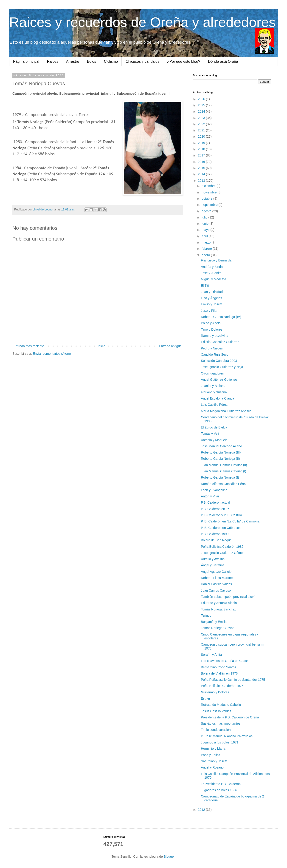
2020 (202, 136)
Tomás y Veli (210, 434)
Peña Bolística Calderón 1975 (222, 686)
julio (205, 217)
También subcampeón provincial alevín (229, 597)
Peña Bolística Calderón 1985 (222, 547)
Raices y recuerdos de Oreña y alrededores (142, 22)
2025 (202, 105)
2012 (202, 810)
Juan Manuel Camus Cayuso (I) (224, 471)
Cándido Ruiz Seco (215, 355)
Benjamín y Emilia (214, 622)
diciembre (209, 186)
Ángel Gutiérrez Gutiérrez (219, 380)
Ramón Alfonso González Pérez (224, 484)
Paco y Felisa (211, 755)
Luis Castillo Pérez (214, 405)
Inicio (102, 346)
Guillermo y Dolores (215, 692)
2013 (202, 181)
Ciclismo (111, 61)
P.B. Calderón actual (215, 502)
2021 (202, 130)
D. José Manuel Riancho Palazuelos (227, 736)
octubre (207, 199)
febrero (207, 249)
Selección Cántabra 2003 (219, 361)
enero (206, 255)
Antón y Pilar (210, 496)
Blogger (169, 857)
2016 (202, 162)
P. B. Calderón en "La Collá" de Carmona (230, 521)
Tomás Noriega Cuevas (218, 628)
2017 (202, 155)
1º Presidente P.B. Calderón (221, 784)
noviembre (210, 192)
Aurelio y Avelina (213, 559)
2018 (202, 149)
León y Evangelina (214, 490)
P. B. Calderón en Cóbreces (221, 528)
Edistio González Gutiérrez (220, 342)
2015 (202, 168)
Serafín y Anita (211, 655)
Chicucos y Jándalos (142, 61)
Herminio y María (213, 749)
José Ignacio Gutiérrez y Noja (222, 367)
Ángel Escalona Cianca (218, 398)
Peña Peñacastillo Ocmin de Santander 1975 (233, 680)
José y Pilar (209, 311)
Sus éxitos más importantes (221, 723)
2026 (202, 99)
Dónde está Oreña (223, 61)
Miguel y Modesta (214, 279)
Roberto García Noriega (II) (220, 459)
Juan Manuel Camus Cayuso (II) (224, 465)
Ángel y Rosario (212, 767)
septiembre (210, 205)
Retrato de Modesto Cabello (221, 705)
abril (205, 236)
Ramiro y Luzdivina (215, 336)
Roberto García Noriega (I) (220, 477)
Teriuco (206, 616)
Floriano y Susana (214, 392)
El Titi (205, 286)
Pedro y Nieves (212, 348)
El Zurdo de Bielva (214, 427)
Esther (205, 698)
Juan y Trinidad (212, 292)
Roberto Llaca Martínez (218, 578)
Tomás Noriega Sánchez (218, 609)
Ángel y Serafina (213, 565)
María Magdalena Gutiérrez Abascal (227, 411)
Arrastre (73, 61)
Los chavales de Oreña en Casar (224, 661)
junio (205, 224)
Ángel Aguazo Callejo (216, 572)
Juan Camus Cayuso (216, 590)
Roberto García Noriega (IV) (221, 317)
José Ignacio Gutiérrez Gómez (223, 553)
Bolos (92, 61)
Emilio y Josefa (212, 304)
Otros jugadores (212, 373)
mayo (206, 230)
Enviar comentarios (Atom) (52, 354)
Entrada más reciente (29, 346)
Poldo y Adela (211, 323)
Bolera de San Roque (216, 540)
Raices (53, 61)
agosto (207, 211)
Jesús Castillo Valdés (216, 711)
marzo (207, 242)
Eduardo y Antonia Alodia (219, 603)
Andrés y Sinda (212, 267)
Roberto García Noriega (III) (221, 452)
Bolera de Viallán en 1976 (219, 673)
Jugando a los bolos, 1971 (220, 742)
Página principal (26, 61)
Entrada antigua (170, 346)
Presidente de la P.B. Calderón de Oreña (230, 717)
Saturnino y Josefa (214, 761)
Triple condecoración (216, 730)
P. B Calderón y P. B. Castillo (221, 515)
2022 (202, 124)
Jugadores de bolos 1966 (219, 790)
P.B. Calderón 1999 (215, 534)
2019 (202, 143)
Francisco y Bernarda (216, 260)
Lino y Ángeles (211, 298)
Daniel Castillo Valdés (216, 584)
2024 (202, 111)
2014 (202, 174)
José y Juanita (211, 273)
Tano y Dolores (212, 329)
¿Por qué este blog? (184, 61)
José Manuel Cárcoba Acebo (221, 446)
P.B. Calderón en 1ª (215, 509)
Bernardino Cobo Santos (218, 667)
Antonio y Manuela (214, 440)
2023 (202, 118)
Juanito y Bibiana (213, 386)
